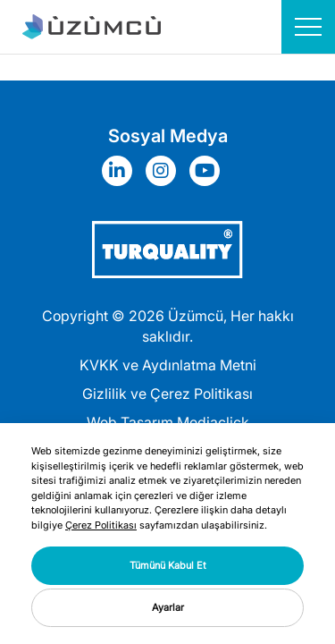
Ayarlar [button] (168, 607)
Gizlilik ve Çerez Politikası (167, 394)
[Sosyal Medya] (121, 171)
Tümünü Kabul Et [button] (168, 565)
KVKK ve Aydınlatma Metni (168, 365)
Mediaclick (213, 422)
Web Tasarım (130, 422)
